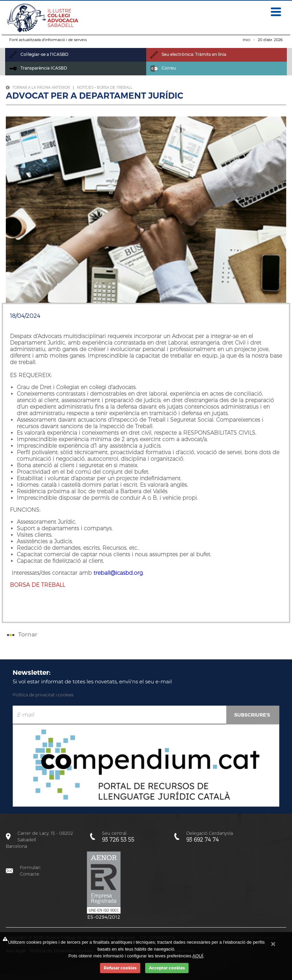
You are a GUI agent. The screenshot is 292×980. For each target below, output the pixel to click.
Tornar (21, 634)
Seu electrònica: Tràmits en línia (188, 54)
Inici (246, 40)
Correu (163, 68)
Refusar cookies (120, 968)
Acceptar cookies (167, 968)
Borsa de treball (115, 88)
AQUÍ (198, 956)
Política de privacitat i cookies (43, 695)
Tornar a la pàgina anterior (38, 88)
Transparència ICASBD (38, 68)
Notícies (85, 88)
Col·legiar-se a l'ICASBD (39, 54)
